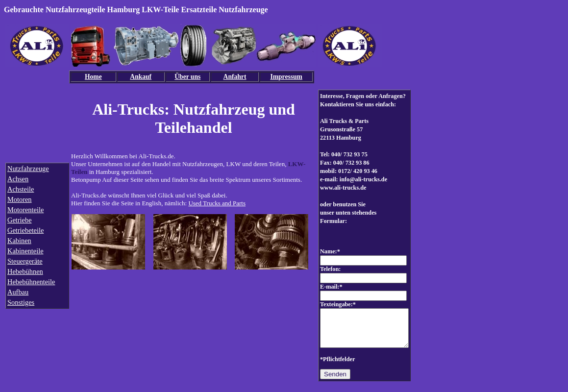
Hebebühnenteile (31, 282)
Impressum (286, 77)
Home (93, 77)
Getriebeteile (25, 230)
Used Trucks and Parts (217, 203)
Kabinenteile (25, 251)
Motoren (20, 199)
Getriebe (20, 220)
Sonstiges (21, 302)
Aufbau (18, 292)
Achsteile (21, 189)
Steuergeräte (25, 261)
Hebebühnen (25, 271)
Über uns (187, 77)
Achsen (18, 179)
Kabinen (19, 241)
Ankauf (141, 77)
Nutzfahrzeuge (28, 169)
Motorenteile (25, 210)
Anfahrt (235, 77)
